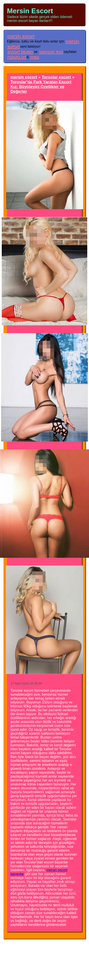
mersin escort (21, 36)
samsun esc (51, 51)
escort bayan (20, 51)
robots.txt (16, 56)
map (34, 56)
